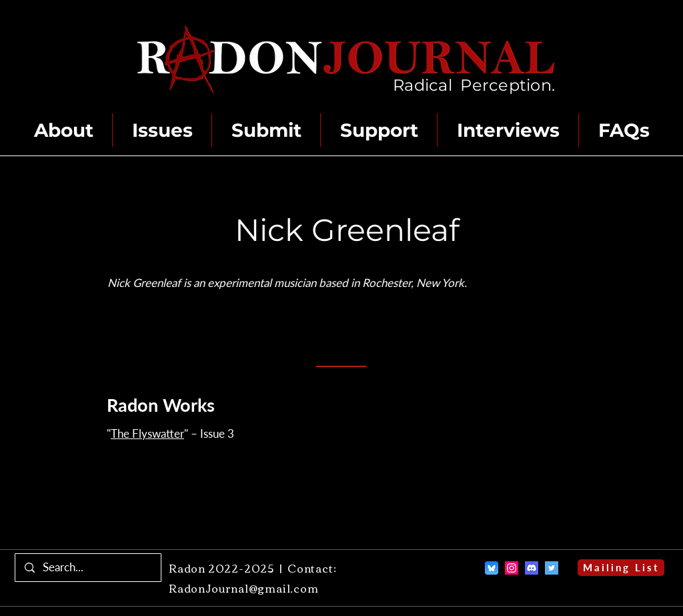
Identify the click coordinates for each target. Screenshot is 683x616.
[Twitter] (552, 568)
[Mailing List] (621, 568)
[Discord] (532, 568)
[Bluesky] (492, 568)
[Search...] (88, 568)
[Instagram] (512, 568)
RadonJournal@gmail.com (244, 588)
